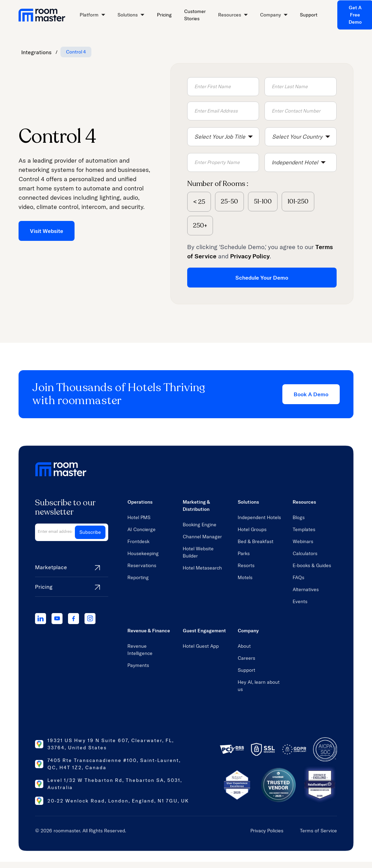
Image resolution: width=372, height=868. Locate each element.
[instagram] (90, 619)
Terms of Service (318, 831)
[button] (92, 15)
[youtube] (57, 619)
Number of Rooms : (218, 184)
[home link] (42, 15)
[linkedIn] (41, 619)
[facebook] (74, 619)
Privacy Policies (267, 831)
